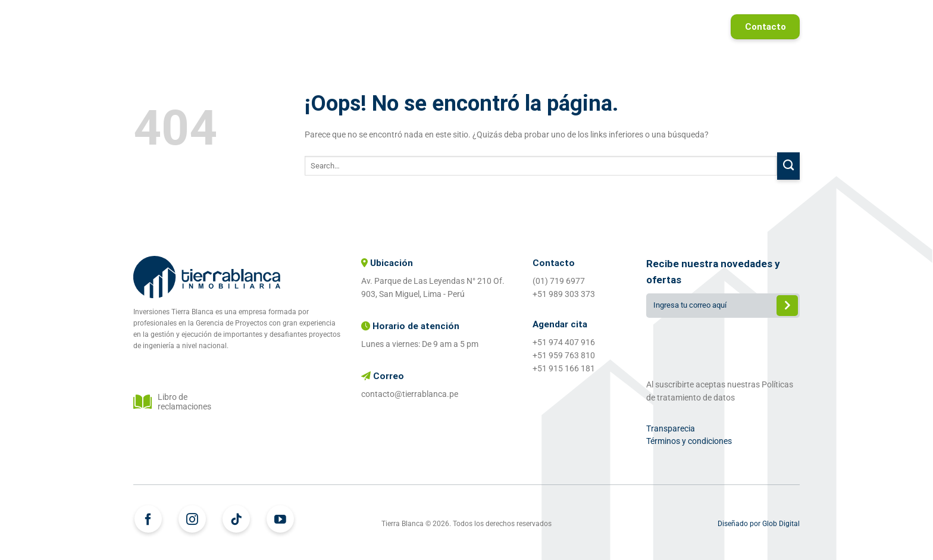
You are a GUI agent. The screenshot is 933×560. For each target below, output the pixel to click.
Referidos (685, 27)
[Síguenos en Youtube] (280, 519)
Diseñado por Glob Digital (759, 524)
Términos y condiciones (689, 441)
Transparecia (671, 428)
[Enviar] (788, 166)
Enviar (787, 307)
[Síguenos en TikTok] (236, 519)
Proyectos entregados (589, 27)
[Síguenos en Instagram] (192, 519)
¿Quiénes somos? (477, 27)
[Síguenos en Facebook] (148, 519)
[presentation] (723, 346)
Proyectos (390, 27)
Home (330, 27)
